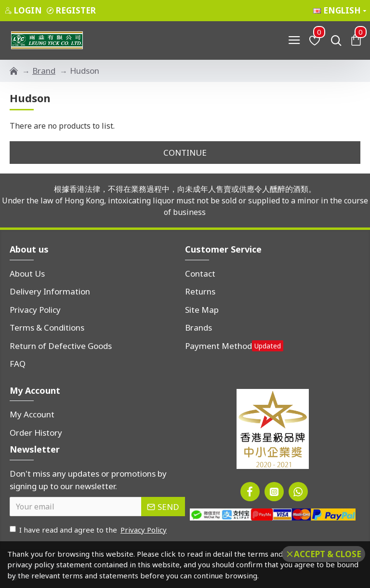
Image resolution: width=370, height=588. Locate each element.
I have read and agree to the (89, 530)
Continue (185, 153)
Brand (44, 71)
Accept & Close (328, 554)
